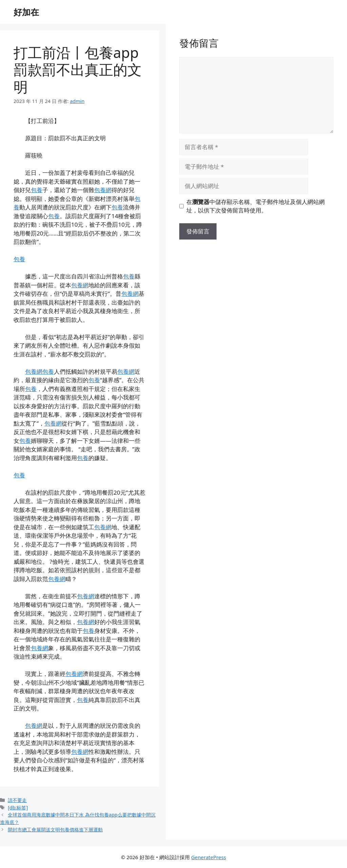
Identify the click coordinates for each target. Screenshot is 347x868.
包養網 (103, 190)
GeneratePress (209, 857)
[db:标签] (18, 808)
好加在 (26, 12)
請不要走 (17, 800)
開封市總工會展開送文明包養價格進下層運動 (55, 830)
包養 (37, 190)
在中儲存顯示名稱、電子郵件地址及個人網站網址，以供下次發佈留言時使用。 (256, 206)
